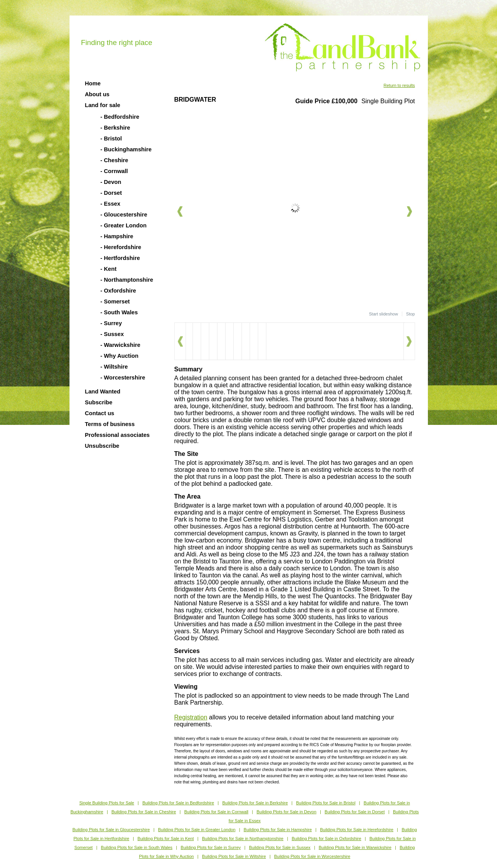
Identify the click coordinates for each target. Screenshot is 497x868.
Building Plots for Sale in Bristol (326, 803)
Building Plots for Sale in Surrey (211, 847)
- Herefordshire (121, 247)
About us (97, 94)
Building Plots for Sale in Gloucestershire (111, 830)
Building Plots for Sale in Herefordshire (357, 830)
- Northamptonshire (127, 280)
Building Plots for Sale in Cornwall (216, 812)
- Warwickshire (121, 345)
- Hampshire (117, 236)
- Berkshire (116, 128)
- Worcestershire (123, 378)
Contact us (100, 413)
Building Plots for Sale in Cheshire (144, 812)
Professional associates (117, 435)
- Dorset (111, 193)
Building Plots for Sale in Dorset (355, 812)
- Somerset (115, 301)
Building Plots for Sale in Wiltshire (234, 856)
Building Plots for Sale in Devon (287, 812)
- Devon (111, 182)
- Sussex (112, 334)
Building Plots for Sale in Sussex (280, 847)
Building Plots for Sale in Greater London (197, 830)
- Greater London (124, 225)
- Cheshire (115, 160)
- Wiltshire (114, 367)
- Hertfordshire (120, 258)
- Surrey (111, 323)
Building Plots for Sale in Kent (166, 839)
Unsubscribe (102, 446)
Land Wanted (103, 392)
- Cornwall (114, 171)
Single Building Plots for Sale (107, 803)
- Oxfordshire (118, 291)
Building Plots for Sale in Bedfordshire (178, 803)
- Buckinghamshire (126, 149)
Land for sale (103, 105)
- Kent (109, 269)
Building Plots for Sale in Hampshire (278, 830)
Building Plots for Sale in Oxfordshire (326, 839)
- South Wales (119, 312)
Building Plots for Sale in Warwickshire (355, 847)
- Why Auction (120, 356)
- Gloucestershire (124, 215)
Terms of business (110, 424)
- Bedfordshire (120, 117)
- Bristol (111, 139)
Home (93, 83)
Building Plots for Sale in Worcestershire (312, 856)
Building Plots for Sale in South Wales (137, 847)
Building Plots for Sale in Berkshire (255, 803)
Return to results (399, 85)
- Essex (110, 204)
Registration (191, 717)
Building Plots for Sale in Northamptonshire (243, 839)
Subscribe (99, 402)
